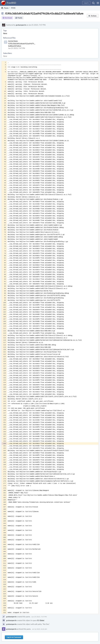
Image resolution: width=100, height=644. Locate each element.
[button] (98, 3)
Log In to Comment (14, 637)
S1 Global (41, 620)
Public (20, 18)
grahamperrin (21, 25)
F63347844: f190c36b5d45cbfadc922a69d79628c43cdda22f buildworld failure (27, 44)
